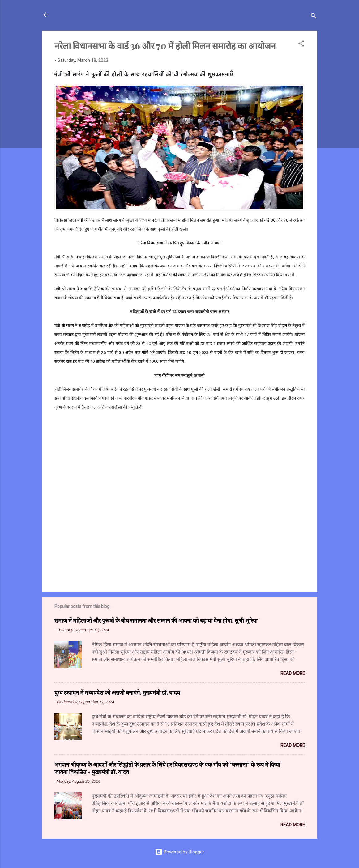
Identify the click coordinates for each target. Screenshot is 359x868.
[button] (301, 45)
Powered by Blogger (179, 852)
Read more (293, 673)
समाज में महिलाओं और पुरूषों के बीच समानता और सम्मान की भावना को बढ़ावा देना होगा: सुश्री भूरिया (156, 620)
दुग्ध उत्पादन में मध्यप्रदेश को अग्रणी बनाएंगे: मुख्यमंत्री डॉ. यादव (117, 692)
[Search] (314, 17)
